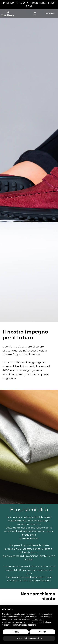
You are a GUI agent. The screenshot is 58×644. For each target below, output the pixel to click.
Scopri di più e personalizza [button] (29, 638)
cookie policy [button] (37, 619)
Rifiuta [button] (16, 632)
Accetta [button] (42, 632)
